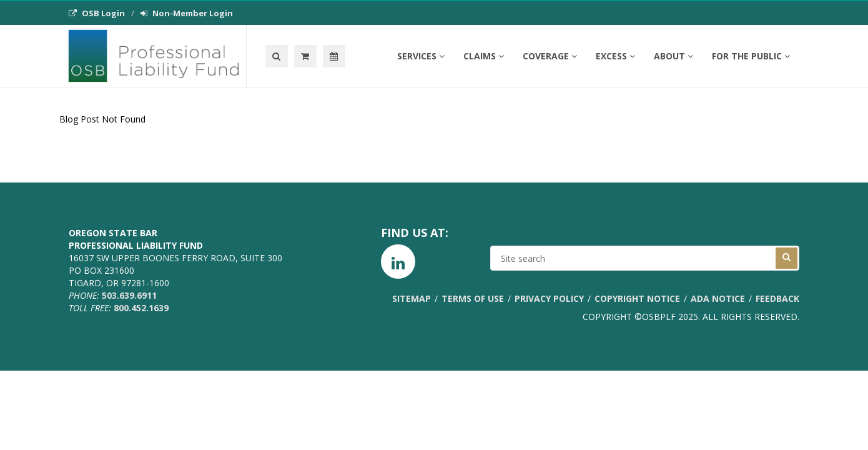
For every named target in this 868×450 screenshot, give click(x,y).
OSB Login (97, 13)
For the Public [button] (751, 56)
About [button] (673, 56)
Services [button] (421, 56)
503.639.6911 (129, 295)
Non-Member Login (187, 13)
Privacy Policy (549, 298)
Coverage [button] (550, 56)
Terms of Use (473, 298)
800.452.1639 (141, 308)
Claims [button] (484, 56)
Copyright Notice (637, 298)
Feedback (777, 298)
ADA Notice (718, 298)
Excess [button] (615, 56)
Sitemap (412, 298)
